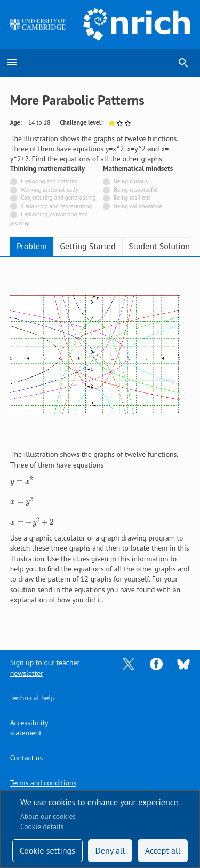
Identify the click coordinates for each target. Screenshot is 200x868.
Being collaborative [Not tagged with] (138, 206)
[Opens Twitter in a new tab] (129, 664)
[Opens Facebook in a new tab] (156, 664)
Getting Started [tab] (87, 246)
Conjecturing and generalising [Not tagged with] (58, 198)
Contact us (26, 758)
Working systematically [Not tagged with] (50, 190)
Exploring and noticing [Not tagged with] (49, 181)
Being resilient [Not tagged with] (132, 198)
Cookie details (42, 826)
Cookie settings (47, 850)
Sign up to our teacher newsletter (45, 668)
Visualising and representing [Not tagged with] (57, 206)
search (183, 63)
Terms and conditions (43, 783)
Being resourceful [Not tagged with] (135, 190)
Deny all (110, 850)
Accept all (163, 850)
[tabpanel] (100, 445)
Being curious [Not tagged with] (131, 181)
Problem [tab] (32, 246)
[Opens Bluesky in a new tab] (183, 664)
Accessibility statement (29, 728)
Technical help (33, 698)
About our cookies (48, 816)
